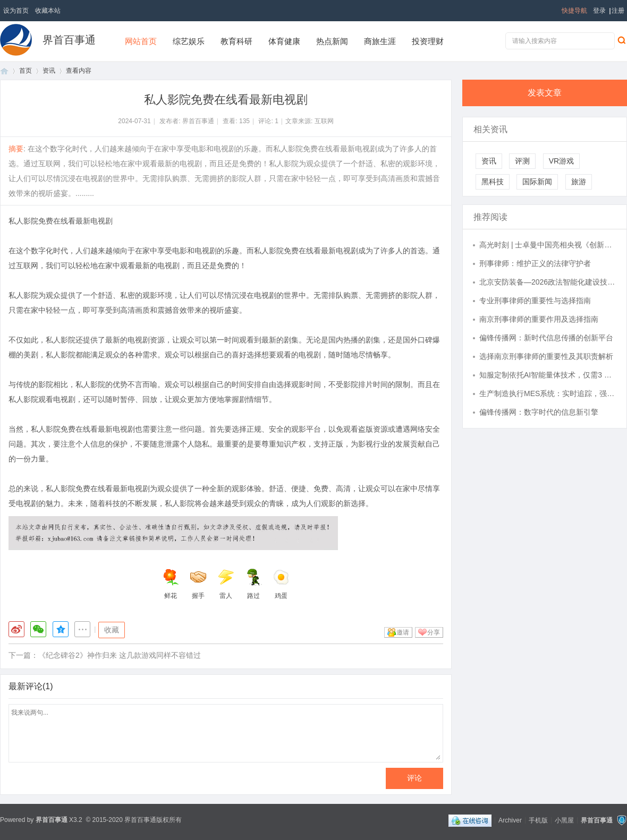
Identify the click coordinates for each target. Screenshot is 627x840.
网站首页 (141, 41)
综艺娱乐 (189, 41)
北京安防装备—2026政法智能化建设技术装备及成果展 (548, 282)
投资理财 (428, 41)
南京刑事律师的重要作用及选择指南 (539, 319)
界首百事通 (69, 40)
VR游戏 (561, 161)
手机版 (538, 820)
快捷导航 (574, 11)
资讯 (49, 71)
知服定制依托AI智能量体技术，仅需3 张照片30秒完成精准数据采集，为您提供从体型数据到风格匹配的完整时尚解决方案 (548, 375)
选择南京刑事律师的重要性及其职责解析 (546, 356)
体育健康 (284, 41)
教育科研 (236, 41)
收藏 (112, 630)
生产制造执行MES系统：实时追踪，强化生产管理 (548, 393)
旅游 (579, 182)
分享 (434, 632)
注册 (618, 11)
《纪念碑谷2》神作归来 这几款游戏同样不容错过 (120, 655)
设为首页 (16, 11)
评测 (522, 161)
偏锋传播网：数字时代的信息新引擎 (539, 412)
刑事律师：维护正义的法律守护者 (535, 263)
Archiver (510, 820)
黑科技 (493, 182)
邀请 (403, 632)
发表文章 (545, 93)
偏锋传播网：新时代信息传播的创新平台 (546, 338)
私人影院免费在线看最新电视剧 (61, 221)
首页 (4, 71)
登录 (599, 11)
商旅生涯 (380, 41)
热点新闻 (332, 41)
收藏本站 (48, 11)
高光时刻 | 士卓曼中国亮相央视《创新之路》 (548, 245)
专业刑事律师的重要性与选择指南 (535, 301)
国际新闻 (537, 182)
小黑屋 (564, 820)
